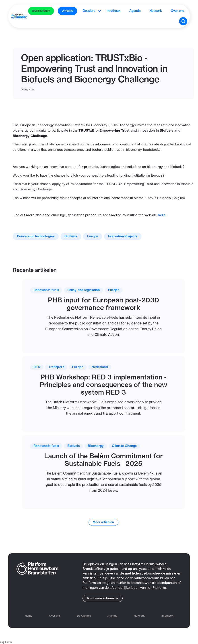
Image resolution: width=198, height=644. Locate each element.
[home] (19, 16)
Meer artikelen (103, 522)
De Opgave (84, 616)
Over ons (177, 11)
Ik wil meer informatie (103, 598)
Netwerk (156, 11)
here (162, 215)
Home (29, 616)
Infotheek (113, 11)
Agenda (135, 11)
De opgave (68, 11)
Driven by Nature (41, 11)
